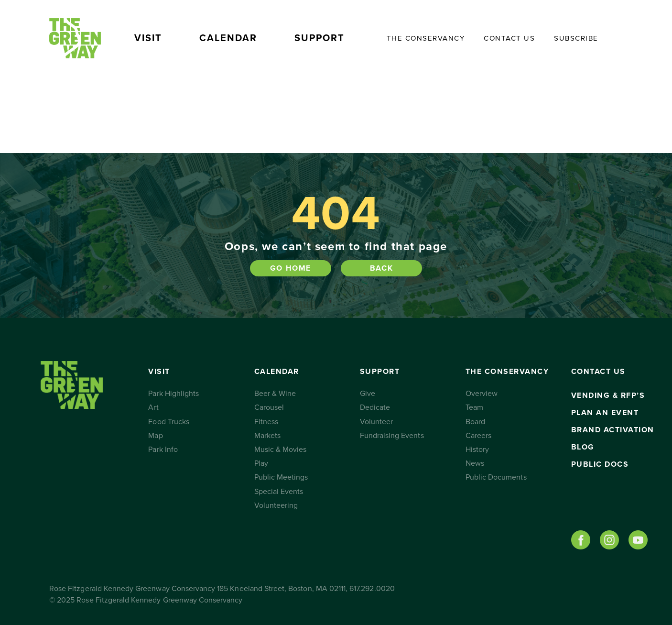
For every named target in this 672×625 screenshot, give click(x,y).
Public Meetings (281, 477)
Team (474, 407)
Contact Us (509, 38)
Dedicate (375, 407)
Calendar (228, 38)
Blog (583, 447)
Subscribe (576, 38)
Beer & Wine (275, 394)
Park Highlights (173, 394)
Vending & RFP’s (608, 395)
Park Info (163, 450)
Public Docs (600, 464)
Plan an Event (605, 413)
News (475, 463)
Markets (267, 436)
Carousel (269, 407)
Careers (478, 436)
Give (368, 394)
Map (155, 436)
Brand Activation (613, 430)
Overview (482, 394)
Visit (148, 38)
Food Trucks (169, 422)
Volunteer (376, 422)
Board (475, 422)
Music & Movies (281, 450)
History (477, 450)
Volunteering (276, 505)
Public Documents (496, 477)
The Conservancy (426, 38)
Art (153, 407)
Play (261, 463)
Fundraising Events (392, 436)
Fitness (266, 422)
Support (320, 38)
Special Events (279, 492)
